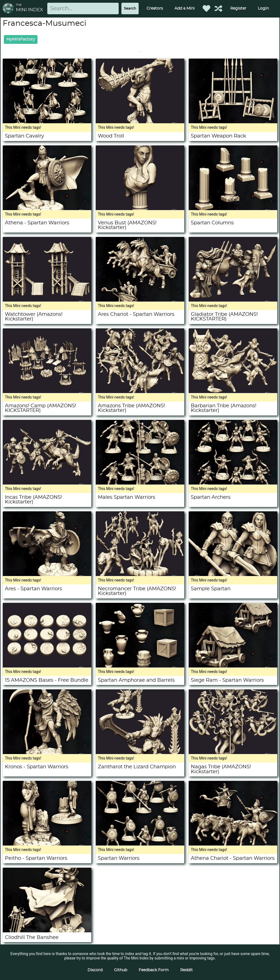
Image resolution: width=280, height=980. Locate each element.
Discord (95, 970)
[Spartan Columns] (233, 209)
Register (238, 8)
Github (121, 970)
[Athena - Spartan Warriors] (47, 209)
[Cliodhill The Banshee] (47, 931)
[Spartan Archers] (233, 483)
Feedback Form (154, 970)
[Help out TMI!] (218, 8)
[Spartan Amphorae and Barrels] (140, 666)
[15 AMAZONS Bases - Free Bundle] (47, 666)
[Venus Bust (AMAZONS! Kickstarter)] (140, 209)
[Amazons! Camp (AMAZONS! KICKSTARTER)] (47, 392)
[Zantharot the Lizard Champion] (140, 753)
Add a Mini (185, 8)
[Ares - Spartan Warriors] (47, 575)
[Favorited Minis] (206, 8)
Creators (155, 8)
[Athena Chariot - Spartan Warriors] (233, 844)
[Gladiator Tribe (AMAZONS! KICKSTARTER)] (233, 300)
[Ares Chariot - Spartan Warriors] (140, 300)
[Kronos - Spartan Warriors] (47, 753)
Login (263, 8)
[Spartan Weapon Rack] (233, 122)
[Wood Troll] (140, 122)
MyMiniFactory (21, 39)
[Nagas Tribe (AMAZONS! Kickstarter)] (233, 753)
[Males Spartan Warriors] (140, 483)
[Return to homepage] (9, 9)
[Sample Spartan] (233, 575)
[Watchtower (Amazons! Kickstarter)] (47, 300)
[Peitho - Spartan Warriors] (47, 844)
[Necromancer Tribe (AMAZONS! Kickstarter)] (140, 575)
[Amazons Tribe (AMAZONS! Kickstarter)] (140, 392)
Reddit (186, 970)
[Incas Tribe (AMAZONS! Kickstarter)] (47, 483)
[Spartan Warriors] (140, 844)
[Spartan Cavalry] (47, 122)
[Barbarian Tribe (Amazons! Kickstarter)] (233, 392)
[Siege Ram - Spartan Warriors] (233, 666)
